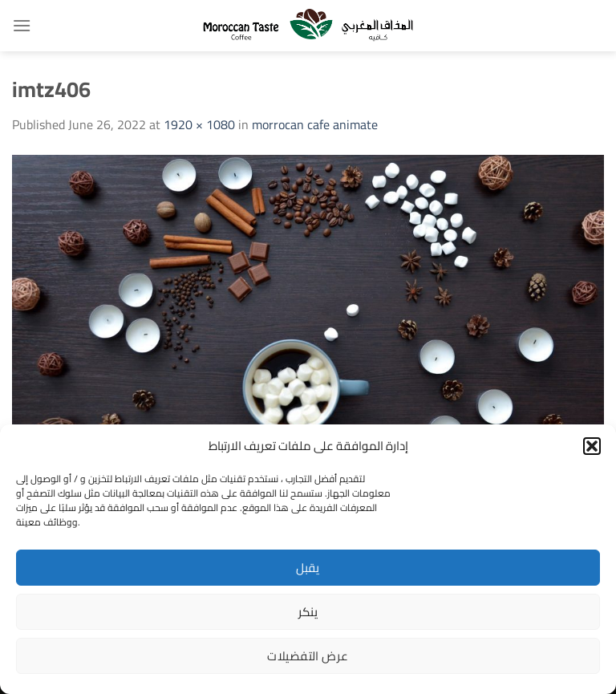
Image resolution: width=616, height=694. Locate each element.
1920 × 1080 (199, 124)
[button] (592, 446)
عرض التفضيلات (308, 656)
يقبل (308, 568)
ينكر (308, 612)
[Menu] (22, 25)
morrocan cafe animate (315, 124)
